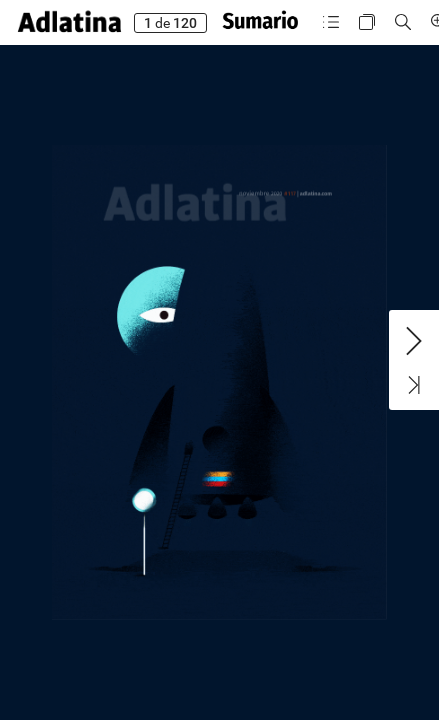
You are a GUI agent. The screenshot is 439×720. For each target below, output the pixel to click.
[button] (69, 22)
